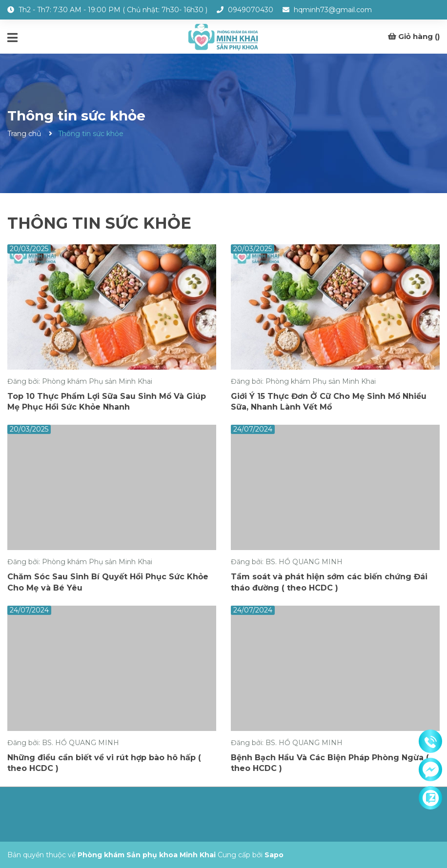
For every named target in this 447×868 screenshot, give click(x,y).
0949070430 (251, 10)
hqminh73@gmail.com (333, 10)
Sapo (274, 855)
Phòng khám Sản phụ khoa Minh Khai (147, 855)
